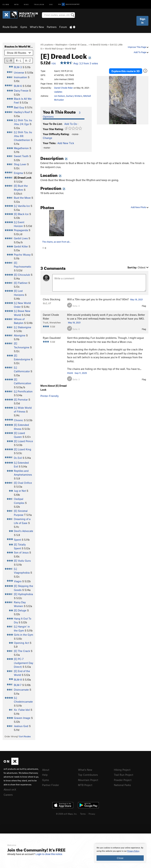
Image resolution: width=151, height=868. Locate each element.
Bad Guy (19, 107)
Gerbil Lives (21, 238)
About (46, 770)
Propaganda (21, 230)
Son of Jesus (21, 552)
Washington (61, 45)
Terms (83, 814)
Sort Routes (25, 736)
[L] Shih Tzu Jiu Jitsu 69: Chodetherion (23, 136)
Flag (144, 306)
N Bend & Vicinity (99, 45)
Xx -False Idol (22, 710)
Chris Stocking (52, 299)
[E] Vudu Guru (22, 561)
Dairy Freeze (21, 91)
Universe (19, 72)
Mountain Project (88, 780)
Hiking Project (122, 770)
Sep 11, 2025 (81, 373)
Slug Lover (20, 164)
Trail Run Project (124, 775)
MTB (17, 4)
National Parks (122, 785)
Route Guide (10, 27)
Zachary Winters (74, 96)
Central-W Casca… (79, 45)
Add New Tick (66, 143)
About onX (10, 789)
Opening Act (21, 643)
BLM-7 (18, 685)
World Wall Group (54, 49)
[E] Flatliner (21, 283)
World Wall (70, 49)
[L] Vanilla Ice (22, 206)
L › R (9, 60)
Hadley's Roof (22, 112)
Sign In (143, 21)
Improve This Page (138, 47)
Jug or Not (20, 491)
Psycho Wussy (22, 255)
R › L (19, 60)
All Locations (47, 45)
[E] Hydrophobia (23, 594)
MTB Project (85, 785)
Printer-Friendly (49, 396)
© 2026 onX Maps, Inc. (67, 814)
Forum (63, 27)
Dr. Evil (18, 458)
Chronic (19, 420)
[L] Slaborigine (23, 327)
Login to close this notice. (49, 854)
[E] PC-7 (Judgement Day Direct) (23, 663)
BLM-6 (18, 86)
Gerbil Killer (21, 246)
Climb (6, 4)
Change (48, 138)
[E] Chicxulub (22, 275)
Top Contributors (88, 775)
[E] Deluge (20, 610)
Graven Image (22, 718)
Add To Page (141, 52)
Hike (26, 4)
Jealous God (21, 726)
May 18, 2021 (137, 299)
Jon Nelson (59, 96)
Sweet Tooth (21, 156)
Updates (58, 92)
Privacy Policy (133, 851)
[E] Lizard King (23, 449)
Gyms (24, 27)
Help (45, 775)
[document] (120, 853)
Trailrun (39, 4)
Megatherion (21, 148)
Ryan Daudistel (52, 338)
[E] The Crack (22, 651)
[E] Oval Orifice (23, 483)
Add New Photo (140, 207)
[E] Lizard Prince (23, 441)
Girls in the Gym (23, 635)
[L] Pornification (23, 391)
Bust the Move (22, 198)
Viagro (18, 581)
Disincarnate (21, 690)
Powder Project (123, 780)
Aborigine (20, 335)
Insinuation (20, 77)
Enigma (18, 173)
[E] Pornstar (21, 399)
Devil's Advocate (23, 531)
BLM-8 (18, 680)
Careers (8, 795)
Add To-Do (71, 124)
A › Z (28, 60)
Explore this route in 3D (126, 71)
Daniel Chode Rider (64, 88)
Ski (51, 4)
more (70, 373)
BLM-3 (18, 67)
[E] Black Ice (21, 214)
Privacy (92, 814)
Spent (17, 540)
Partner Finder (51, 785)
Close (120, 858)
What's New (37, 27)
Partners (52, 27)
